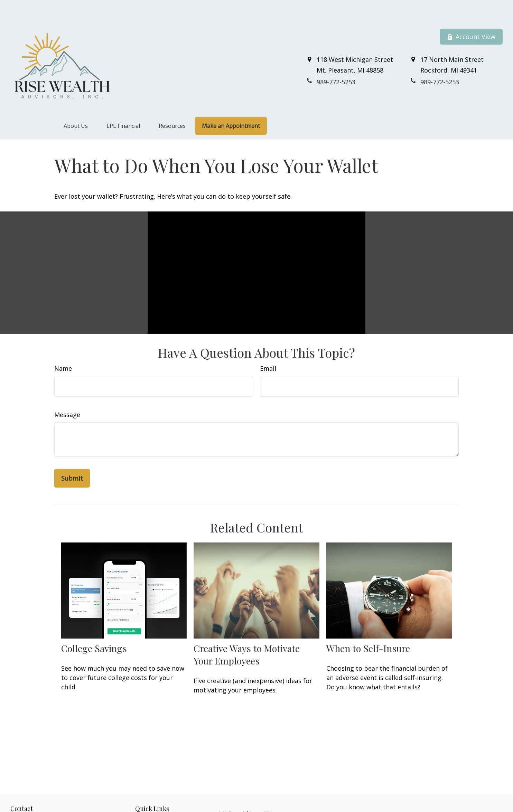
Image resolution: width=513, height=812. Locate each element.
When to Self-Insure (368, 628)
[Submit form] (72, 458)
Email (268, 348)
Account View (471, 17)
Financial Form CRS (250, 793)
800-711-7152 (48, 808)
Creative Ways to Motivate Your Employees (247, 634)
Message (67, 394)
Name (63, 348)
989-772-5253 (42, 801)
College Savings (94, 628)
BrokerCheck (377, 805)
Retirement (148, 801)
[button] (76, 106)
